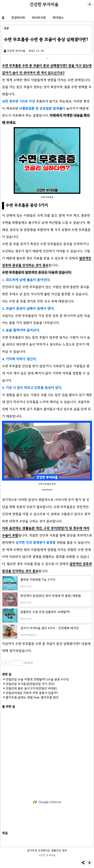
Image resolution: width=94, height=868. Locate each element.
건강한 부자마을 (44, 4)
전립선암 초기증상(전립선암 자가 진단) (30, 684)
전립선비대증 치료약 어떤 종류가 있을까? (32, 693)
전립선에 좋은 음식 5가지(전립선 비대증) (31, 688)
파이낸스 (58, 18)
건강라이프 (18, 18)
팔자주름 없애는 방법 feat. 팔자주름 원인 (32, 697)
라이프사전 (39, 18)
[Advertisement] (47, 741)
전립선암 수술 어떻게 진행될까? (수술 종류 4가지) (37, 679)
